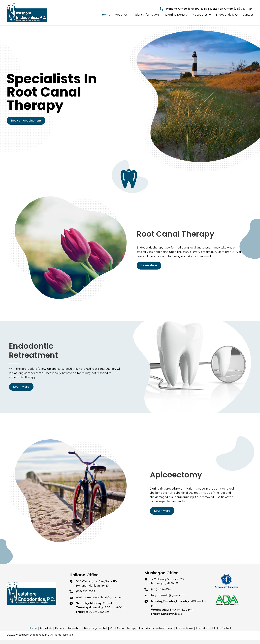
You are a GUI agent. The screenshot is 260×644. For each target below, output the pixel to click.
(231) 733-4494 (244, 9)
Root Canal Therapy (123, 628)
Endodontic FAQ (207, 628)
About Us (46, 628)
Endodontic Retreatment (156, 628)
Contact (226, 628)
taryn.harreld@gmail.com (168, 595)
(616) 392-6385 (197, 9)
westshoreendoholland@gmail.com (100, 597)
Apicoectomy (184, 628)
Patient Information (68, 628)
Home (33, 628)
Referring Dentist (96, 628)
